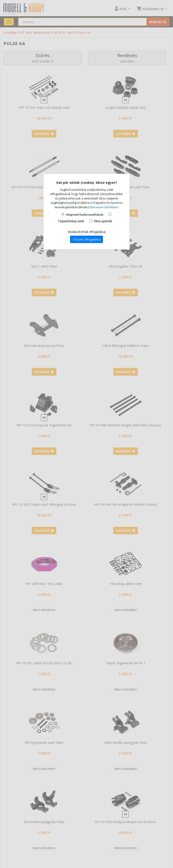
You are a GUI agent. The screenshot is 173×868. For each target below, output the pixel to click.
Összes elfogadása (87, 239)
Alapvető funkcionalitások (85, 215)
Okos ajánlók (103, 221)
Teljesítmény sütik (71, 221)
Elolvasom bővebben (104, 207)
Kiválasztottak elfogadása (87, 232)
